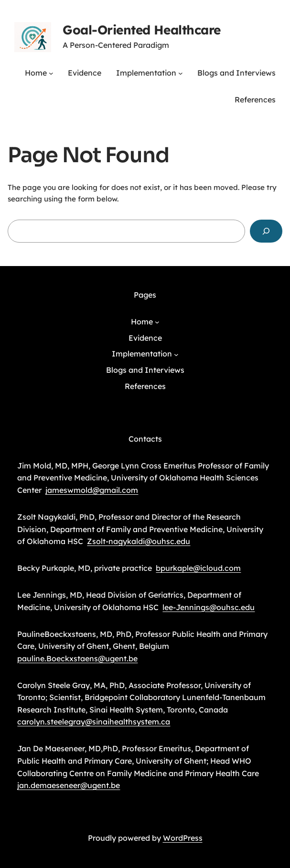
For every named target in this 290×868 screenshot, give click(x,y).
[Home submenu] (51, 73)
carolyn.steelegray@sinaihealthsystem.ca (94, 722)
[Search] (266, 231)
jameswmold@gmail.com (92, 490)
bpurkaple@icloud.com (198, 568)
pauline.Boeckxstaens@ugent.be (77, 658)
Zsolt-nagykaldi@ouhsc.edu (139, 541)
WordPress (183, 838)
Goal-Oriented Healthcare (141, 30)
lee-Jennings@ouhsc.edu (209, 607)
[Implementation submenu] (181, 73)
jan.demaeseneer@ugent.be (69, 785)
